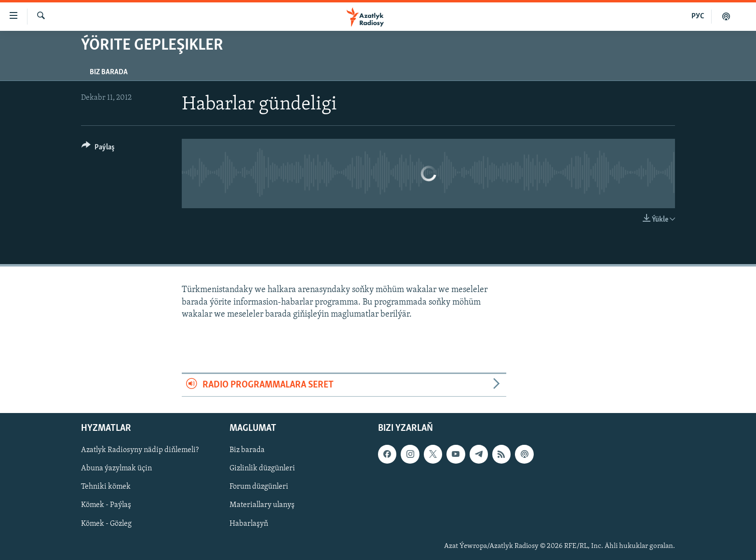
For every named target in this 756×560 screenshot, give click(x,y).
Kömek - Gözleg (106, 524)
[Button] (98, 149)
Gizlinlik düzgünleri (262, 469)
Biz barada (109, 72)
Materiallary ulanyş (262, 506)
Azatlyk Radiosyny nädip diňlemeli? (140, 451)
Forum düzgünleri (259, 487)
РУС (698, 16)
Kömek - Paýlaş (106, 506)
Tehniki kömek (106, 487)
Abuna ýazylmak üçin (116, 469)
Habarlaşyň (249, 524)
